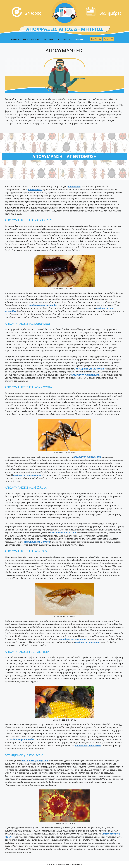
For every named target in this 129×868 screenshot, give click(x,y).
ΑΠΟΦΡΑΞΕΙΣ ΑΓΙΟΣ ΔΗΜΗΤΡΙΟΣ (25, 39)
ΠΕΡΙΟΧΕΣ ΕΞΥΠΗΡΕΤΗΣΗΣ (59, 39)
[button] (117, 39)
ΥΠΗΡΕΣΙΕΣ (83, 39)
